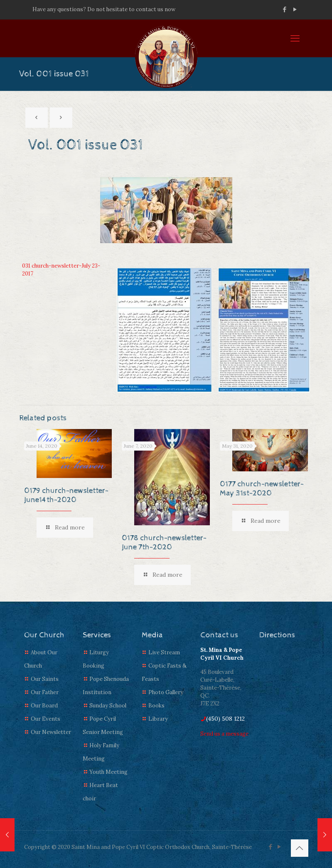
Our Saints (45, 679)
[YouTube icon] (295, 9)
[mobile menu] (295, 38)
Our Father (45, 692)
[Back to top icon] (300, 848)
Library (158, 719)
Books (156, 706)
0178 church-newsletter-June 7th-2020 (164, 542)
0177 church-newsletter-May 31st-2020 (262, 489)
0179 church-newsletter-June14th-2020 (66, 495)
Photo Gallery (166, 692)
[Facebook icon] (285, 9)
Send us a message (224, 734)
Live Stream (164, 652)
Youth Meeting (108, 772)
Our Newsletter (51, 732)
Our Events (45, 719)
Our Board (44, 706)
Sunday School (108, 706)
